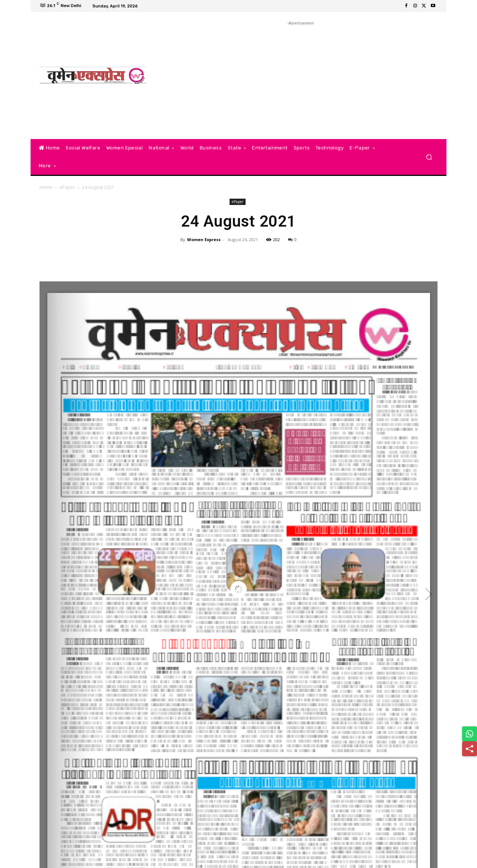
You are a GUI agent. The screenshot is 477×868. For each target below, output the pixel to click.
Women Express (204, 239)
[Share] (470, 749)
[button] (429, 157)
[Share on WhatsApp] (470, 734)
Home (46, 187)
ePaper (67, 187)
